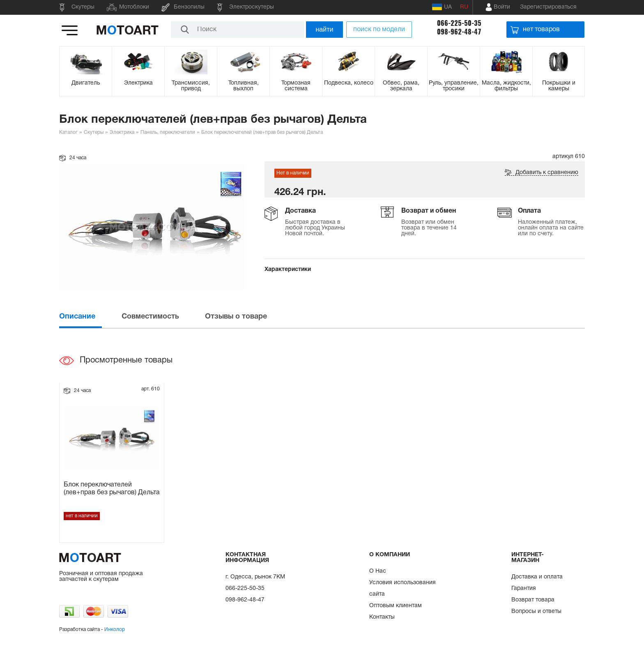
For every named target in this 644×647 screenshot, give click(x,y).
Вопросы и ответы (536, 611)
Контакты (382, 617)
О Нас (378, 571)
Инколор (115, 630)
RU (464, 7)
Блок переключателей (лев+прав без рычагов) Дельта (112, 489)
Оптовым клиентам (396, 606)
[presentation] (90, 317)
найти (325, 29)
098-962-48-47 (459, 32)
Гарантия (524, 588)
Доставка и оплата (537, 577)
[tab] (90, 317)
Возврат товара (533, 600)
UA (442, 7)
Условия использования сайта (402, 588)
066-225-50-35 (459, 23)
